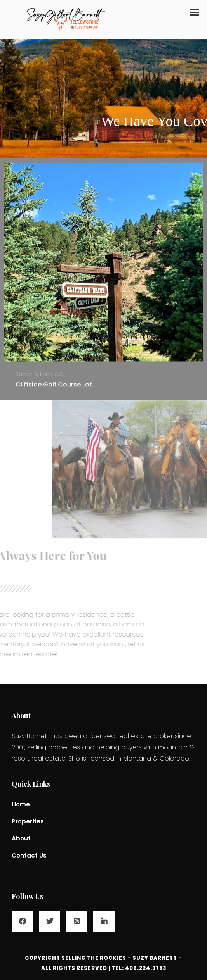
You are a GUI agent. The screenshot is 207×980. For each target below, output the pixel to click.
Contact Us (29, 855)
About (21, 838)
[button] (195, 12)
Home (21, 804)
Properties (28, 821)
